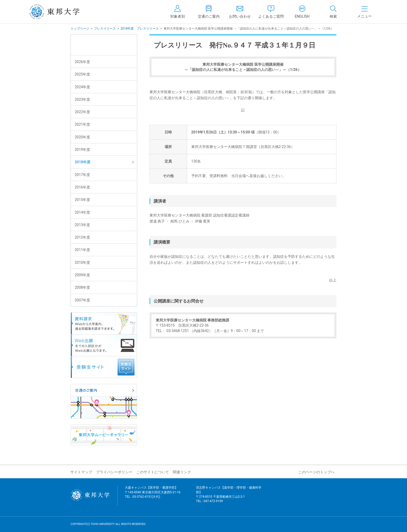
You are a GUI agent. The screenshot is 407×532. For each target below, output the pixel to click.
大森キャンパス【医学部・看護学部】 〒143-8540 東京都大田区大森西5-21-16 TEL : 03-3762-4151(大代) (153, 495)
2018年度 (83, 162)
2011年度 (82, 250)
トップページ (80, 29)
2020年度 (82, 137)
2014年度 (82, 212)
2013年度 (82, 225)
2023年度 (82, 99)
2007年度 (82, 300)
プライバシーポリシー (114, 472)
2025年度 (82, 74)
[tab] (333, 12)
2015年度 (82, 200)
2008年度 (82, 287)
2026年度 (82, 62)
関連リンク (182, 472)
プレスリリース (105, 29)
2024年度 (82, 87)
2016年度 (82, 187)
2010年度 (82, 262)
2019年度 (82, 150)
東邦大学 (60, 12)
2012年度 (82, 237)
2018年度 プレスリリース (140, 29)
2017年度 (82, 175)
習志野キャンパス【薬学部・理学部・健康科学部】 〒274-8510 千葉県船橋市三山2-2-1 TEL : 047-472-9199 (229, 498)
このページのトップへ (316, 472)
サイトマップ (81, 472)
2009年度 (82, 275)
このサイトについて (153, 472)
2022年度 (82, 112)
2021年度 (82, 124)
